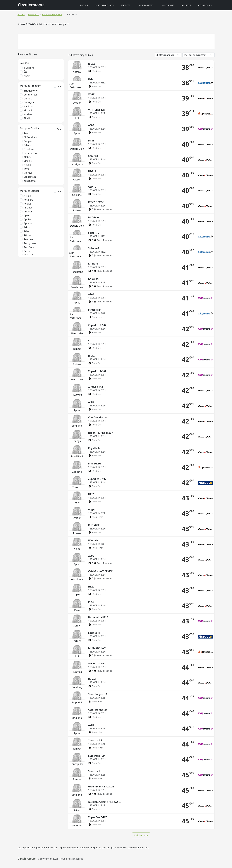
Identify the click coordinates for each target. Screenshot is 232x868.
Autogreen (30, 243)
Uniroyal (28, 173)
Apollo (27, 219)
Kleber (27, 157)
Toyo (26, 169)
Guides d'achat (104, 5)
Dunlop (28, 99)
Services (126, 5)
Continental (30, 95)
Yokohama (30, 181)
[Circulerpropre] (27, 859)
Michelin (28, 110)
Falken (27, 145)
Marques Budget (30, 191)
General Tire (31, 153)
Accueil (84, 5)
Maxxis (28, 161)
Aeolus (28, 204)
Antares (28, 212)
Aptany (28, 223)
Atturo (27, 235)
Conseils (186, 5)
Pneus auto (33, 14)
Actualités (204, 5)
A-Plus (27, 196)
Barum (28, 251)
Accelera (28, 200)
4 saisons (29, 68)
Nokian (28, 114)
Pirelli (27, 118)
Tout (59, 86)
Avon (27, 133)
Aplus (27, 215)
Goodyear (29, 102)
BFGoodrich (30, 137)
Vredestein (30, 177)
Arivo (27, 227)
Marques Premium (31, 86)
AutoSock (29, 247)
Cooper (28, 141)
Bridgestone (31, 91)
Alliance (28, 208)
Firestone (29, 149)
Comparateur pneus (52, 14)
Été (26, 72)
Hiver (27, 76)
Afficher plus (141, 835)
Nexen (27, 165)
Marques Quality (29, 128)
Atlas (27, 231)
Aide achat (168, 5)
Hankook (29, 106)
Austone (28, 239)
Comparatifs (147, 5)
